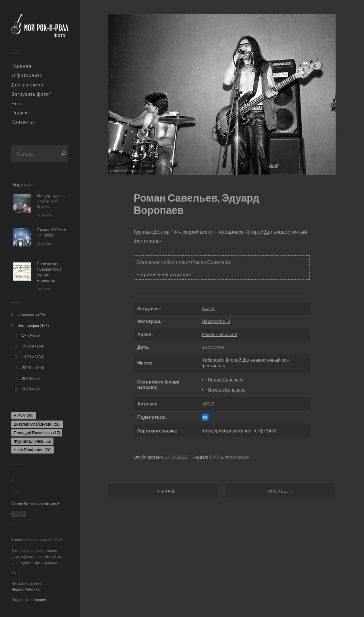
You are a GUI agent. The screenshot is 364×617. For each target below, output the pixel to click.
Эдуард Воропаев (227, 389)
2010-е (28, 378)
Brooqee (39, 600)
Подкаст (21, 113)
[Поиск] (64, 154)
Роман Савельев (219, 334)
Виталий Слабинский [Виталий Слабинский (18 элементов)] (37, 424)
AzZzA (208, 308)
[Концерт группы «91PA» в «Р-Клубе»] (22, 203)
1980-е (28, 346)
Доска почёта (27, 85)
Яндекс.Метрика (25, 589)
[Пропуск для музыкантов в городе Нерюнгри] (22, 272)
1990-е (28, 357)
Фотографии (29, 326)
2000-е (28, 368)
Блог (17, 103)
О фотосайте (27, 75)
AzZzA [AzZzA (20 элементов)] (24, 416)
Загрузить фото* (31, 94)
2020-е (28, 389)
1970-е (28, 335)
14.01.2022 (176, 457)
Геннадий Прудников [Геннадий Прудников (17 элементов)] (37, 433)
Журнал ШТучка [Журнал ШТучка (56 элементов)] (32, 441)
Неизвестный (216, 321)
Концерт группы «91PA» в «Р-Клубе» (51, 201)
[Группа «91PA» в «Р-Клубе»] (22, 238)
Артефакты (28, 315)
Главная (21, 66)
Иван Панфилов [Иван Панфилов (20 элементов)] (33, 450)
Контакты (23, 122)
